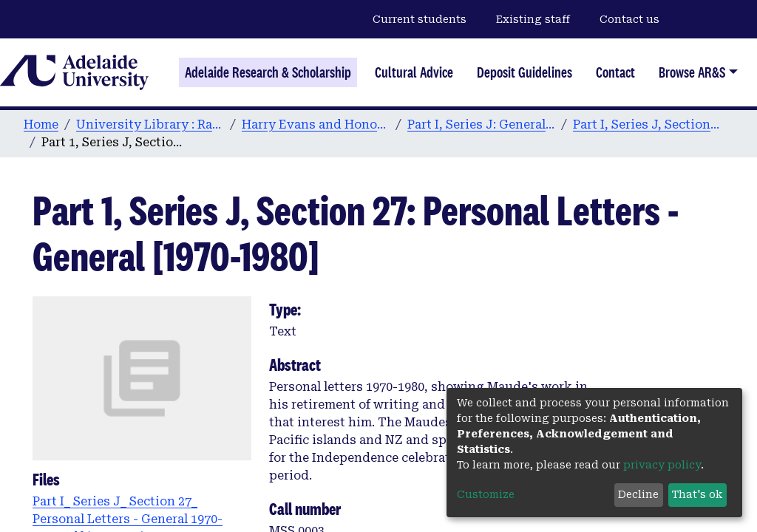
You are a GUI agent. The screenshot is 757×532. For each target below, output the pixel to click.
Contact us (629, 19)
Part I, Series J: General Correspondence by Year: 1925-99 (481, 125)
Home (41, 125)
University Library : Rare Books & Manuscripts (150, 125)
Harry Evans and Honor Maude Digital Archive (316, 125)
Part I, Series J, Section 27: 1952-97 (647, 125)
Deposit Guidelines (525, 72)
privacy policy (662, 465)
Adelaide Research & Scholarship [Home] (268, 72)
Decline (638, 494)
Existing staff (533, 19)
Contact (615, 72)
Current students (420, 19)
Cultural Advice (414, 72)
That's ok (697, 494)
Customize (486, 494)
